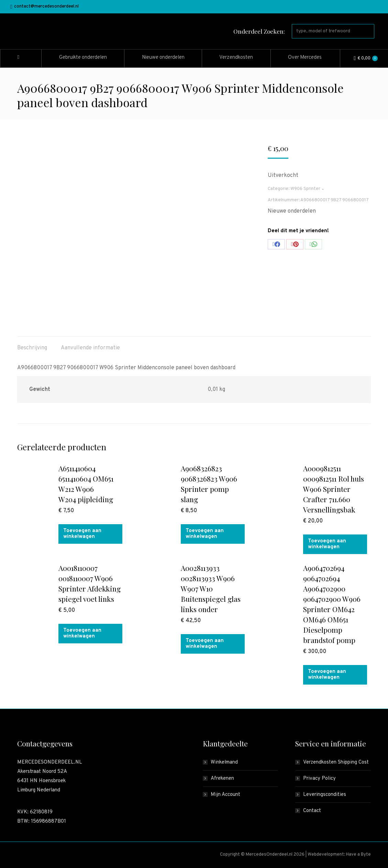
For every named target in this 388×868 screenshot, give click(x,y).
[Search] (333, 31)
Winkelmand (224, 762)
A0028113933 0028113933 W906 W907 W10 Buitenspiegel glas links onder (211, 588)
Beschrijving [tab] (32, 348)
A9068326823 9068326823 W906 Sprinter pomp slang (209, 484)
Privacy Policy (319, 779)
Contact (312, 811)
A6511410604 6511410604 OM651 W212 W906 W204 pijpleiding (86, 484)
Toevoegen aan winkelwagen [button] (82, 534)
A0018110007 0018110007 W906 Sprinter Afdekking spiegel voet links (90, 583)
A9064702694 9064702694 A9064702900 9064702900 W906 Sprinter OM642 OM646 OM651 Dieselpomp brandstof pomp (332, 604)
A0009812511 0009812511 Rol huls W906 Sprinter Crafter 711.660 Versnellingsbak (334, 489)
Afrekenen (222, 779)
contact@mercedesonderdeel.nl (45, 7)
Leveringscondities (325, 795)
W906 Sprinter (305, 189)
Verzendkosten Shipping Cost (336, 762)
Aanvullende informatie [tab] (90, 348)
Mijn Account (225, 795)
